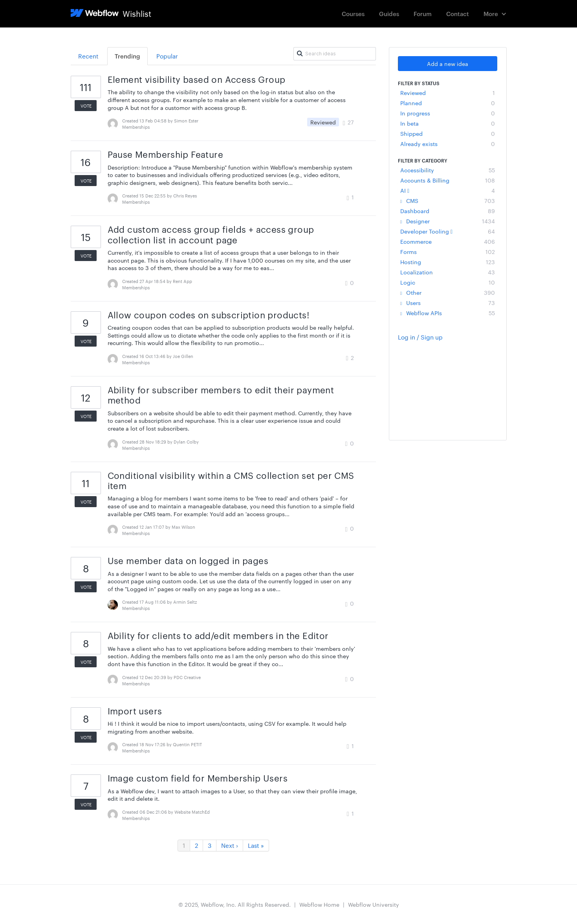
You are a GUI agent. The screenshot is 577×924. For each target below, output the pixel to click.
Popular (167, 56)
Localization (448, 272)
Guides (389, 14)
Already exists (448, 144)
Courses (353, 14)
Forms (448, 252)
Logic (448, 282)
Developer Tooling (448, 231)
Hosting (448, 262)
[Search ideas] (335, 54)
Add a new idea (448, 64)
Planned (448, 103)
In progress (448, 113)
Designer (448, 221)
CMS (448, 201)
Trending (127, 56)
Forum (423, 14)
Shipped (448, 133)
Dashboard (448, 211)
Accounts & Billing (448, 180)
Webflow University (374, 904)
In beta (448, 123)
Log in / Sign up (420, 337)
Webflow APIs (448, 313)
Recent (88, 56)
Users (448, 303)
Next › (230, 845)
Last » (256, 845)
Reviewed (448, 93)
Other (448, 292)
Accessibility (448, 170)
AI (448, 190)
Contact (458, 14)
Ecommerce (448, 241)
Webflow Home (319, 904)
